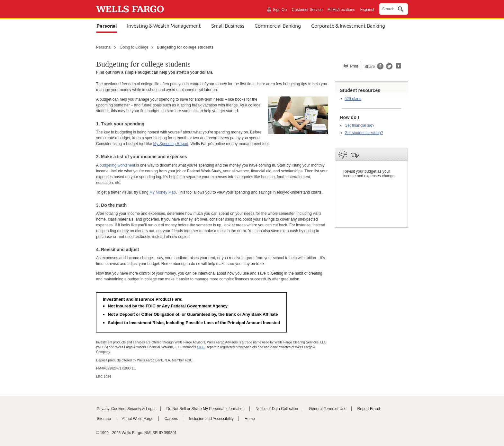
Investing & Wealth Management (164, 26)
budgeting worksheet (117, 165)
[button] (399, 65)
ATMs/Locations (341, 10)
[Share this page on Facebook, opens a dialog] (380, 68)
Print (354, 66)
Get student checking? (364, 133)
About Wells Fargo (138, 419)
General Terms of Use (328, 409)
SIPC (201, 347)
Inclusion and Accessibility (211, 419)
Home (250, 419)
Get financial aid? (360, 125)
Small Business (228, 26)
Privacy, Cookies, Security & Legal (126, 409)
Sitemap (104, 419)
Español (367, 10)
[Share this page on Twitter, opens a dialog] (388, 68)
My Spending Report (171, 144)
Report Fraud (369, 409)
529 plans (353, 99)
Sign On (280, 10)
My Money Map (163, 192)
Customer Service (307, 10)
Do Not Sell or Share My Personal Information (206, 409)
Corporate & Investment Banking (348, 26)
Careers (171, 419)
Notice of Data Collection (277, 409)
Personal (107, 26)
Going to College (134, 47)
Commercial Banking (278, 26)
